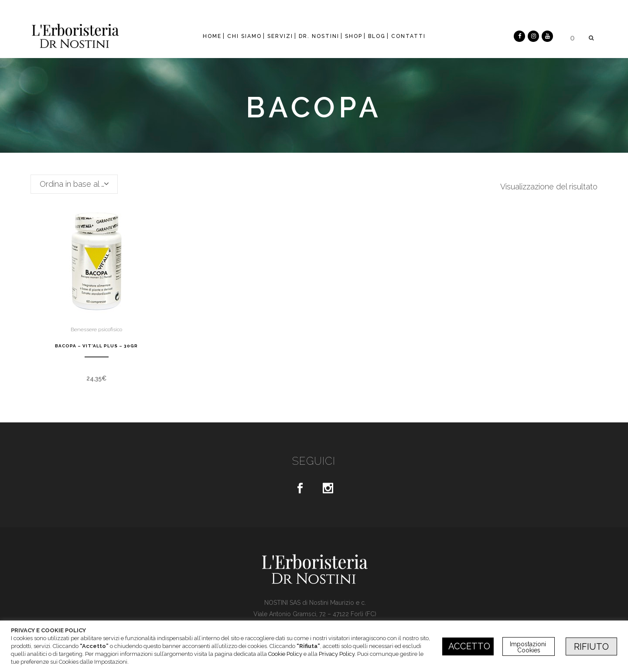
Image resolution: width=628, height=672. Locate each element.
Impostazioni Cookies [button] (529, 647)
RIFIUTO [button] (591, 647)
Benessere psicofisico (96, 329)
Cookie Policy (285, 654)
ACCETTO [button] (469, 646)
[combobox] (74, 184)
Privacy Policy (337, 654)
